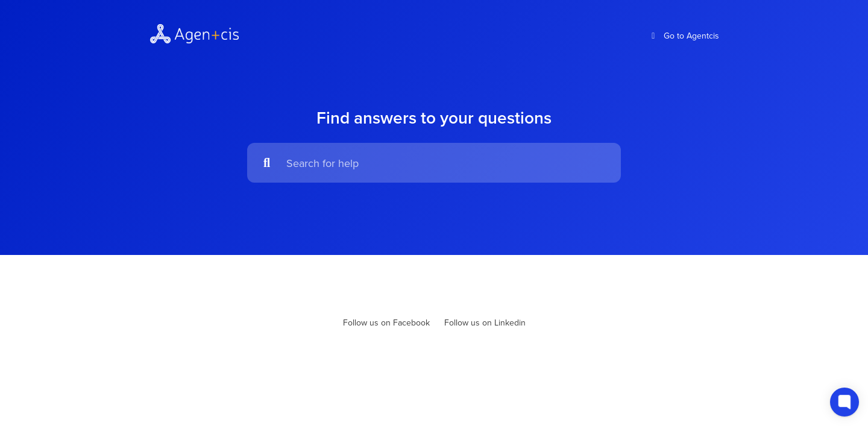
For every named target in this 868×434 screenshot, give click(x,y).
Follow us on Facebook (386, 322)
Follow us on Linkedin (485, 322)
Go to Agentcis (684, 36)
